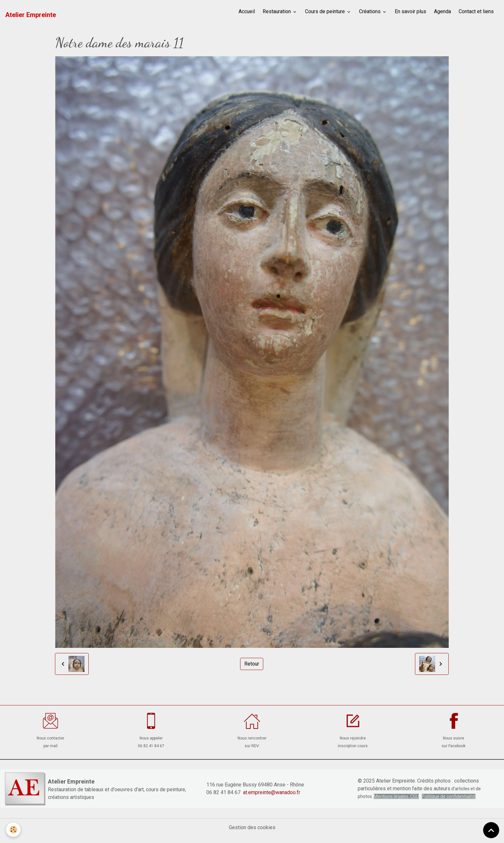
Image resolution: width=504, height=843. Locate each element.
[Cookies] (14, 830)
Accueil (247, 11)
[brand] (31, 15)
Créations (370, 11)
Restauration (277, 11)
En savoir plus (410, 11)
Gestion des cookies (252, 827)
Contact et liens (476, 11)
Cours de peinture (326, 11)
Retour (252, 664)
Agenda (442, 11)
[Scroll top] (491, 830)
